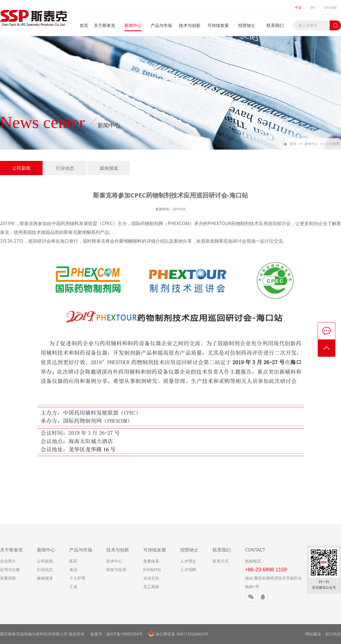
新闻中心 (133, 25)
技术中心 (114, 561)
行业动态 (65, 168)
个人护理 (77, 578)
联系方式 (221, 561)
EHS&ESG (152, 569)
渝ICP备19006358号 (124, 634)
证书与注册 (10, 569)
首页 (84, 25)
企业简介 (8, 561)
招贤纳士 (247, 25)
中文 (298, 8)
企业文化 (151, 578)
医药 (73, 561)
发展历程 (8, 578)
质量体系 (151, 561)
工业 (73, 587)
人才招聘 (188, 569)
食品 (73, 569)
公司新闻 (333, 144)
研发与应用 (116, 569)
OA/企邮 (330, 8)
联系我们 (275, 25)
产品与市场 (161, 25)
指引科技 (333, 634)
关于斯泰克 (104, 25)
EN (313, 8)
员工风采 (151, 587)
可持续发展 (218, 25)
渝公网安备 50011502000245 (182, 634)
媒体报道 (109, 168)
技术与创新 (190, 25)
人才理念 (188, 561)
